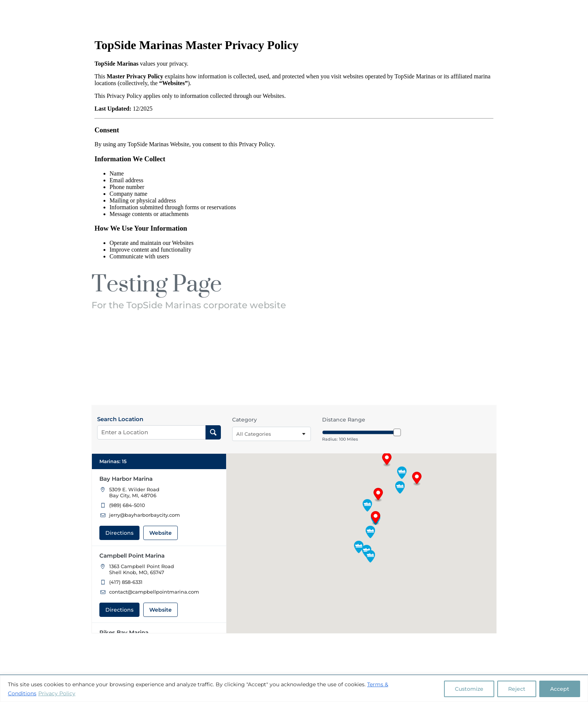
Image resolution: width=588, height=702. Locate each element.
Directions (119, 533)
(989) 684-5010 (127, 505)
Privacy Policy (57, 693)
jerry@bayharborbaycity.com (145, 515)
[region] (294, 688)
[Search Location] (213, 432)
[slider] (397, 432)
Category (244, 420)
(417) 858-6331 (126, 582)
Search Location (120, 419)
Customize (469, 689)
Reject (517, 689)
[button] (417, 479)
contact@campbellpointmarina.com (154, 592)
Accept (560, 689)
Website (160, 533)
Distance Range (344, 420)
